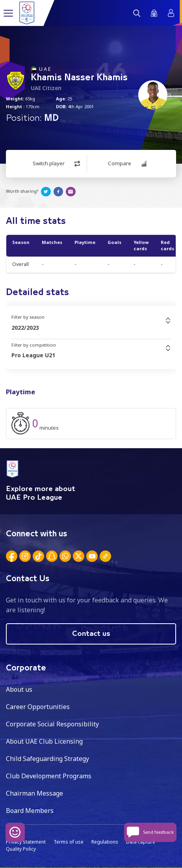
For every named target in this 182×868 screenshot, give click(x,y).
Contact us (91, 634)
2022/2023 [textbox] (25, 328)
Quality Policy (21, 849)
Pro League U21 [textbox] (33, 355)
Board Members (30, 811)
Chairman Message (34, 793)
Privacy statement (26, 842)
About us (19, 689)
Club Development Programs (49, 776)
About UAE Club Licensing (44, 741)
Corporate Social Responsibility (52, 724)
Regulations (105, 842)
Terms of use (69, 842)
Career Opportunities (38, 707)
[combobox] (91, 328)
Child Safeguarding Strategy (47, 759)
